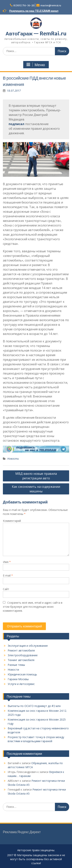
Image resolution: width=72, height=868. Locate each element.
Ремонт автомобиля (21, 650)
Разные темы (16, 665)
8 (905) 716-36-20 (24, 5)
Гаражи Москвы (18, 679)
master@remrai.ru (51, 5)
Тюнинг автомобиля (21, 660)
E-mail (8, 575)
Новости (13, 459)
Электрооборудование (23, 655)
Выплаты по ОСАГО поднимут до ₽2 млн (34, 706)
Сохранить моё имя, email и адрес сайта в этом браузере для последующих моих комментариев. (33, 607)
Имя (7, 562)
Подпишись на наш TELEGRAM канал (34, 11)
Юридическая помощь (22, 674)
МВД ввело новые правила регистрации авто (36, 476)
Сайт (6, 589)
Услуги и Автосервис (21, 684)
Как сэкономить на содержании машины (36, 489)
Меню (36, 65)
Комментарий (12, 521)
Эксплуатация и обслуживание (28, 646)
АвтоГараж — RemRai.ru (36, 34)
